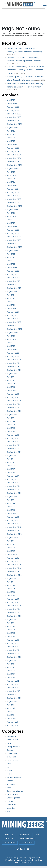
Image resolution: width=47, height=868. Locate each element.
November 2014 (14, 568)
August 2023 (12, 209)
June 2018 (11, 421)
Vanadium (11, 805)
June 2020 (11, 339)
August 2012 (12, 660)
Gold (9, 764)
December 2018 (14, 401)
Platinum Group (14, 777)
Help (38, 835)
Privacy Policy (27, 839)
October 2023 (13, 203)
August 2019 (12, 373)
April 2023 (11, 223)
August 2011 (12, 701)
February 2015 (13, 558)
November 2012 (14, 650)
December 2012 (14, 647)
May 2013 (11, 630)
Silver (9, 788)
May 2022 (11, 261)
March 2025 (12, 145)
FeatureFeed (13, 760)
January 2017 (13, 479)
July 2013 (11, 623)
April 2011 (11, 715)
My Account (10, 843)
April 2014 (11, 592)
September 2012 (14, 657)
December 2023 (14, 196)
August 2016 (12, 496)
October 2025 (13, 121)
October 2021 (13, 285)
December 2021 (14, 278)
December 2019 (14, 360)
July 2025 (11, 131)
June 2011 (11, 708)
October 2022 (13, 244)
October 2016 (13, 490)
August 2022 (12, 250)
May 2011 (11, 712)
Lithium (10, 770)
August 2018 (12, 414)
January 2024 (13, 192)
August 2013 (12, 619)
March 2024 (12, 186)
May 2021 (11, 302)
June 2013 (11, 626)
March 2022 (12, 268)
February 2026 (13, 107)
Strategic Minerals (15, 791)
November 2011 (13, 691)
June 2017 (11, 462)
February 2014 (13, 599)
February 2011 (13, 722)
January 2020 (13, 356)
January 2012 (12, 684)
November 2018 (14, 404)
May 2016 (11, 507)
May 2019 (11, 384)
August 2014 (12, 578)
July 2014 (11, 582)
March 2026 (12, 104)
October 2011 (13, 695)
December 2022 (14, 237)
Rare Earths (12, 784)
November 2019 (14, 363)
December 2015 (14, 524)
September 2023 (14, 206)
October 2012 (13, 654)
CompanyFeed (14, 747)
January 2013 (13, 643)
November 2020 (14, 322)
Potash (10, 781)
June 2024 (11, 175)
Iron (8, 767)
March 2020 (12, 350)
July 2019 (11, 377)
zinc (9, 811)
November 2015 (14, 527)
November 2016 (14, 486)
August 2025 (12, 127)
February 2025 (13, 148)
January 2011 (12, 725)
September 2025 (14, 124)
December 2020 (14, 319)
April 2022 (11, 264)
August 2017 (12, 455)
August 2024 (12, 168)
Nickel (9, 774)
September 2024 (14, 165)
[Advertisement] (24, 15)
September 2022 (14, 247)
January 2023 (13, 233)
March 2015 (12, 554)
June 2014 (11, 585)
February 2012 (13, 681)
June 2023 (11, 216)
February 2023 (13, 230)
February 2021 (13, 312)
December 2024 (14, 155)
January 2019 (13, 397)
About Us (9, 835)
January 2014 (13, 602)
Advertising (24, 835)
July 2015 (11, 541)
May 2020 (11, 343)
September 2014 (14, 575)
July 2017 (11, 459)
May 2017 (11, 466)
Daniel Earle (12, 753)
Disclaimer (10, 839)
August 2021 (12, 291)
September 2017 (14, 452)
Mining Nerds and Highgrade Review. (28, 861)
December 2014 (14, 565)
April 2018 (11, 428)
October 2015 (13, 531)
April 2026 (11, 100)
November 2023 (14, 199)
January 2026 (13, 110)
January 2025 (13, 151)
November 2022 (14, 240)
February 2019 (13, 394)
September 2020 (14, 329)
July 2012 (11, 664)
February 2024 (13, 189)
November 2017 (14, 445)
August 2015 (12, 537)
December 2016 (14, 483)
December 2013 (14, 606)
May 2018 (11, 425)
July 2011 (10, 705)
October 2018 (13, 408)
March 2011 (11, 718)
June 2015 (11, 544)
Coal (9, 743)
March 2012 (12, 677)
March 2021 (12, 309)
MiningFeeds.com (19, 858)
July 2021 (11, 295)
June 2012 (11, 667)
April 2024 (11, 182)
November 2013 (14, 609)
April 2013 (11, 633)
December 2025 (14, 114)
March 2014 (12, 595)
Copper (10, 750)
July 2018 (11, 418)
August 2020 (12, 332)
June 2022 (11, 257)
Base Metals (12, 740)
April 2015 (11, 551)
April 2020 (11, 346)
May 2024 (11, 179)
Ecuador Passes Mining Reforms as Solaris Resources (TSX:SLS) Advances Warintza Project (26, 70)
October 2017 (13, 449)
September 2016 (14, 493)
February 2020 (13, 353)
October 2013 (13, 613)
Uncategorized (14, 798)
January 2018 (13, 438)
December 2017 (14, 442)
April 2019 (11, 387)
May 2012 (11, 671)
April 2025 (11, 141)
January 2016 (13, 520)
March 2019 (12, 391)
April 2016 (11, 510)
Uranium (11, 801)
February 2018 (13, 435)
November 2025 (14, 117)
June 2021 (11, 298)
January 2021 (12, 315)
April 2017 (11, 469)
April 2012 (11, 674)
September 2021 (14, 288)
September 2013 (14, 616)
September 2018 (14, 411)
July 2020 (11, 336)
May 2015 (11, 548)
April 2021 (11, 305)
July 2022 (11, 254)
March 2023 (12, 227)
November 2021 (14, 281)
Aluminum (11, 736)
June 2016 (11, 503)
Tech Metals (12, 794)
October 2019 (13, 367)
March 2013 (12, 636)
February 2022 (13, 271)
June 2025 (11, 134)
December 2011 (13, 688)
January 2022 (13, 274)
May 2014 (11, 589)
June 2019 (11, 380)
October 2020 (13, 326)
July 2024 (11, 172)
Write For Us (27, 843)
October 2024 (13, 162)
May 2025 (11, 138)
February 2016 (13, 517)
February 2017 (13, 476)
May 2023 (11, 220)
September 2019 (14, 370)
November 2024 (14, 158)
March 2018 (12, 431)
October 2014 (13, 572)
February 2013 (13, 640)
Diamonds (11, 757)
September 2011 (14, 698)
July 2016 (11, 500)
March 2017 (12, 472)
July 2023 (11, 213)
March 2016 (12, 513)
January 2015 (13, 561)
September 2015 (14, 534)
